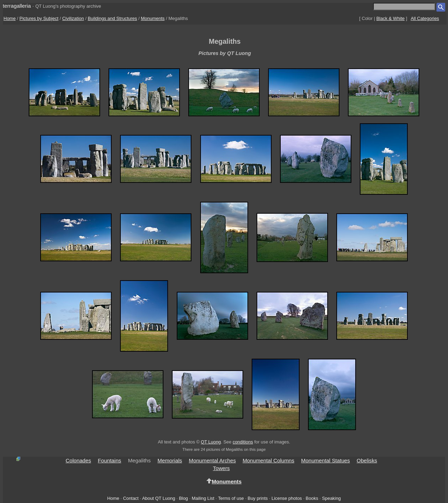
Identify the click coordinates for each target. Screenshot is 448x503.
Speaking (331, 498)
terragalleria (17, 6)
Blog (183, 498)
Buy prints (258, 498)
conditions (243, 442)
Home (10, 18)
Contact (131, 498)
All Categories (425, 18)
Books (312, 498)
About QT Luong (159, 498)
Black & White (390, 18)
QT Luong (211, 442)
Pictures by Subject (39, 18)
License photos (287, 498)
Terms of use (231, 498)
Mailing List (203, 498)
